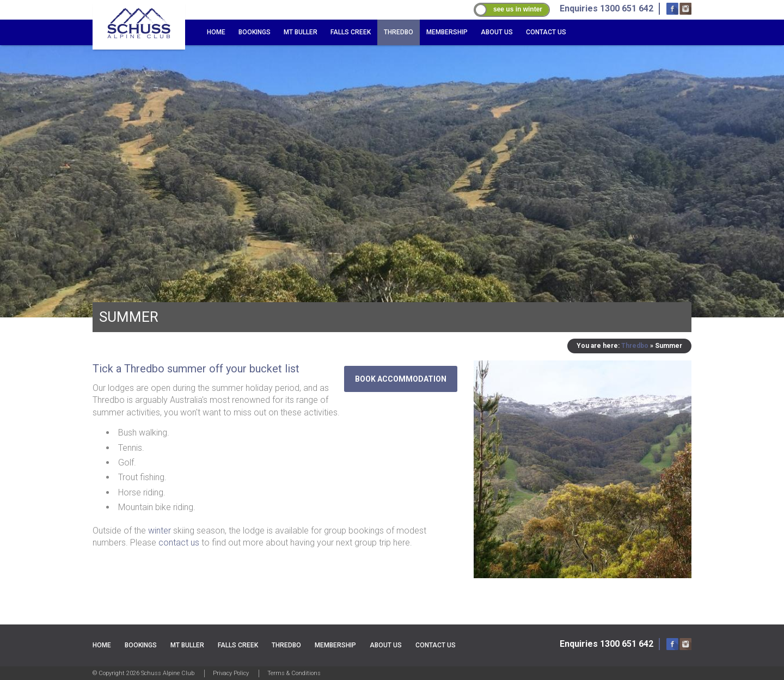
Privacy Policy (231, 673)
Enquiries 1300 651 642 (607, 644)
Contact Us (546, 32)
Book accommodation (401, 379)
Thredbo (399, 32)
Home (216, 32)
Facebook (672, 9)
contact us (179, 543)
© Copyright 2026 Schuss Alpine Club (143, 673)
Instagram (685, 9)
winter (160, 531)
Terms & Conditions (294, 673)
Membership (447, 32)
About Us (497, 32)
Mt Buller (301, 32)
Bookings (255, 32)
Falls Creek (351, 32)
